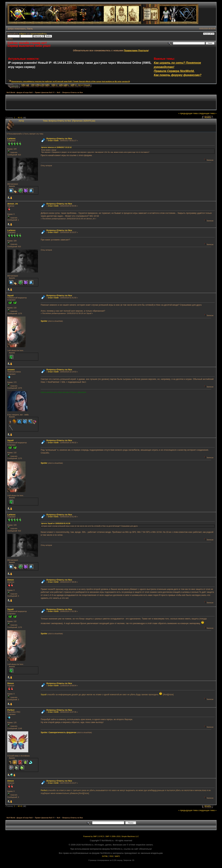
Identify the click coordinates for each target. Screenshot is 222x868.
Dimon (10, 580)
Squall (10, 295)
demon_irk (13, 204)
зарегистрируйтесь (38, 34)
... (17, 118)
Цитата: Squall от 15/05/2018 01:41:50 (56, 523)
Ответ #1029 (53, 372)
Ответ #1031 (53, 517)
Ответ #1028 (53, 298)
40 (19, 118)
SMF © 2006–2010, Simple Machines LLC (122, 836)
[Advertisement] (111, 102)
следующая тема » (207, 113)
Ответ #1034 (53, 686)
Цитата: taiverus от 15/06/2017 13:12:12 (56, 147)
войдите (22, 34)
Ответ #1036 (53, 783)
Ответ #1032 (53, 582)
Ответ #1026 (53, 206)
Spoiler (44, 321)
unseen (11, 370)
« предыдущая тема (188, 113)
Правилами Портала (136, 50)
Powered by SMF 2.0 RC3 (94, 836)
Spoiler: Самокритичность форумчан (59, 732)
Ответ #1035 (53, 712)
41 (21, 118)
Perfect (11, 710)
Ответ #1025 (53, 141)
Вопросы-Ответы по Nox (59, 139)
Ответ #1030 (53, 443)
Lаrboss (11, 139)
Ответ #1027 (53, 232)
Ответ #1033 (53, 611)
